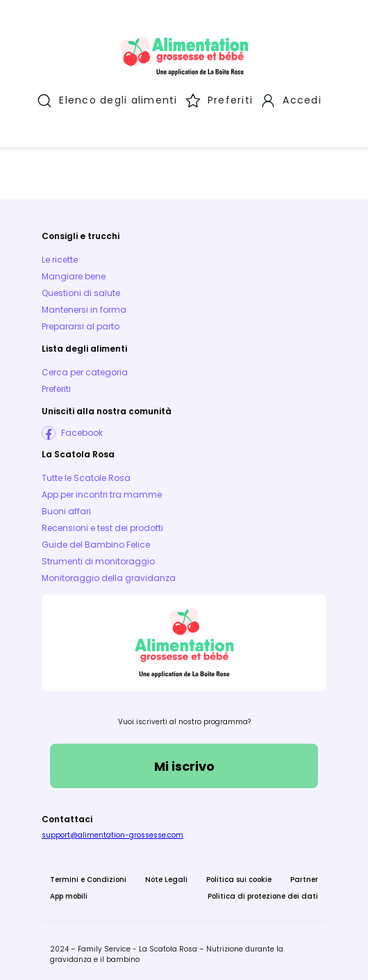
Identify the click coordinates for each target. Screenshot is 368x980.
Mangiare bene (74, 275)
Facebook (82, 431)
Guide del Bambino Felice (96, 543)
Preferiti (56, 387)
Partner (304, 878)
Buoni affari (66, 510)
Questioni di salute (81, 292)
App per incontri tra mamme (102, 493)
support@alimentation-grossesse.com (112, 834)
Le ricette (60, 258)
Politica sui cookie (239, 878)
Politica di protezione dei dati (263, 895)
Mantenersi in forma (84, 308)
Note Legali (166, 878)
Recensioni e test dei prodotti (102, 526)
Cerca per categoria (85, 371)
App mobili (69, 895)
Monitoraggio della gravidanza (109, 577)
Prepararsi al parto (81, 325)
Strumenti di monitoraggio (98, 560)
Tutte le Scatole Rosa (86, 476)
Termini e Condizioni (88, 878)
